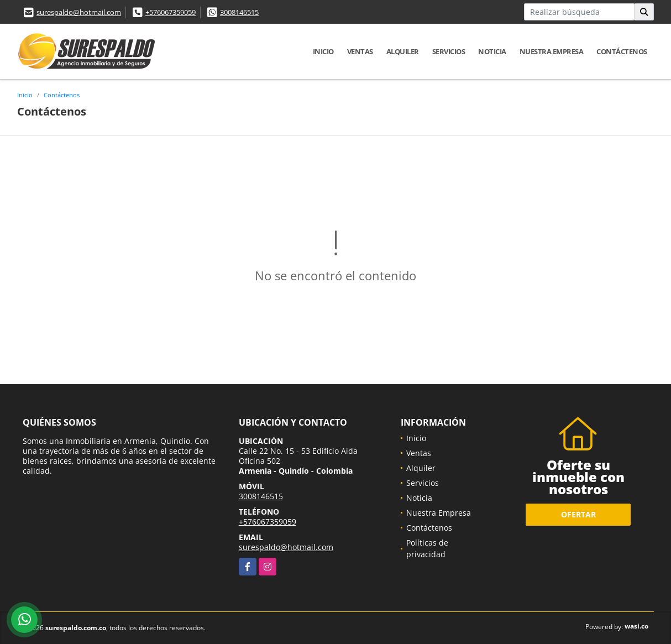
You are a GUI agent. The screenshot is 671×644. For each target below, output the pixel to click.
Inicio (323, 51)
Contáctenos (622, 51)
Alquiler (403, 51)
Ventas (360, 51)
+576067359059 (171, 12)
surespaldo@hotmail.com (79, 12)
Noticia (492, 51)
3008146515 (239, 12)
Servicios (449, 51)
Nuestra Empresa (552, 51)
